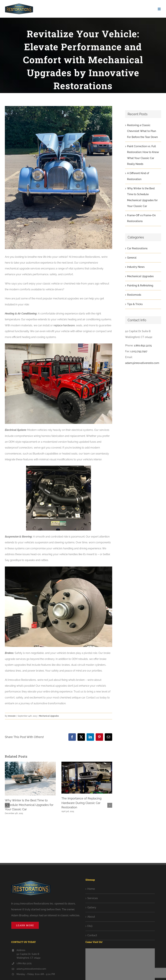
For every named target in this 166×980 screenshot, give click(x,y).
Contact (92, 935)
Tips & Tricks (135, 304)
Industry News (136, 267)
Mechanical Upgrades (49, 716)
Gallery (92, 907)
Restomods (134, 295)
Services (93, 898)
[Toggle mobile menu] (159, 9)
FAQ (90, 926)
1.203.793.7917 (139, 351)
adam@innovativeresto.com (142, 363)
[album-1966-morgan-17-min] (59, 178)
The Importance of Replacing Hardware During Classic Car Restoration (81, 803)
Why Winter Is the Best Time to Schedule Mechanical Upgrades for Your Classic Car (29, 805)
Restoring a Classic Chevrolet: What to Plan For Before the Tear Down (142, 131)
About (91, 917)
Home (91, 889)
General (132, 258)
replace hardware (64, 325)
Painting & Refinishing (140, 286)
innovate (12, 716)
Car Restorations (137, 248)
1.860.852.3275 (143, 345)
